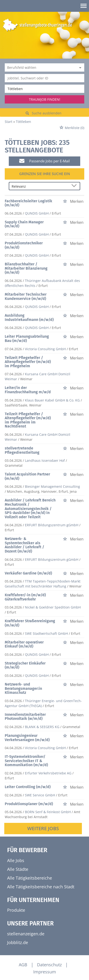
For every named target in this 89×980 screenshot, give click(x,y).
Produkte (16, 910)
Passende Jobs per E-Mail (44, 161)
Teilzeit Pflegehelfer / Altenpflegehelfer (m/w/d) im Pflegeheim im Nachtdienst (28, 420)
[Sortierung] (40, 186)
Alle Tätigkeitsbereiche (30, 878)
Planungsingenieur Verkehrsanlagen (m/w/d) (27, 738)
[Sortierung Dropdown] (75, 186)
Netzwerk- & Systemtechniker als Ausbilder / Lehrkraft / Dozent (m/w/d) (24, 545)
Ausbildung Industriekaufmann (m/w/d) (29, 317)
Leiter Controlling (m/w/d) (28, 787)
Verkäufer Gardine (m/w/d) (28, 573)
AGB (23, 965)
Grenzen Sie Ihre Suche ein (45, 174)
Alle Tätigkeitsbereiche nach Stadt (41, 887)
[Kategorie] (40, 67)
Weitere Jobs (43, 828)
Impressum (45, 972)
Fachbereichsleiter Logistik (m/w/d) (28, 203)
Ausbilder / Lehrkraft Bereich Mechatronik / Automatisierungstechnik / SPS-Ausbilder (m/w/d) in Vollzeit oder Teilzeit (30, 508)
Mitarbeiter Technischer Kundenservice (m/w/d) (26, 296)
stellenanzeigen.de (26, 934)
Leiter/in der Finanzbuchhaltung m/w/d (28, 390)
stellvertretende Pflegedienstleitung (22, 450)
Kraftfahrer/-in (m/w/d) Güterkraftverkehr (25, 597)
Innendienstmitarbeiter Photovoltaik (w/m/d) (25, 717)
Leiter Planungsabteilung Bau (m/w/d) (27, 339)
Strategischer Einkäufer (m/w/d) (25, 665)
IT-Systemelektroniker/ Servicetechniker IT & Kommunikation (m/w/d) (26, 761)
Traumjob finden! (45, 99)
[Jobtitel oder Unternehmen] (44, 78)
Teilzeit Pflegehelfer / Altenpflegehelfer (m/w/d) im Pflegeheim (28, 362)
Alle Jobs (16, 860)
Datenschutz (49, 965)
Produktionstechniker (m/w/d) (24, 245)
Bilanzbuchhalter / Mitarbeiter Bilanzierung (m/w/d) (26, 268)
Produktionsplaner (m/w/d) (29, 804)
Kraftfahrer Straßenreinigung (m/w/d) (30, 623)
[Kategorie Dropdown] (80, 67)
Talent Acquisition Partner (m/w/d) (27, 476)
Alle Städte (18, 869)
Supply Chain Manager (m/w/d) (24, 224)
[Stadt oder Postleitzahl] (44, 89)
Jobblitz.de (18, 942)
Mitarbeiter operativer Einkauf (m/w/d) (24, 644)
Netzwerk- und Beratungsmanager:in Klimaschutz (23, 688)
